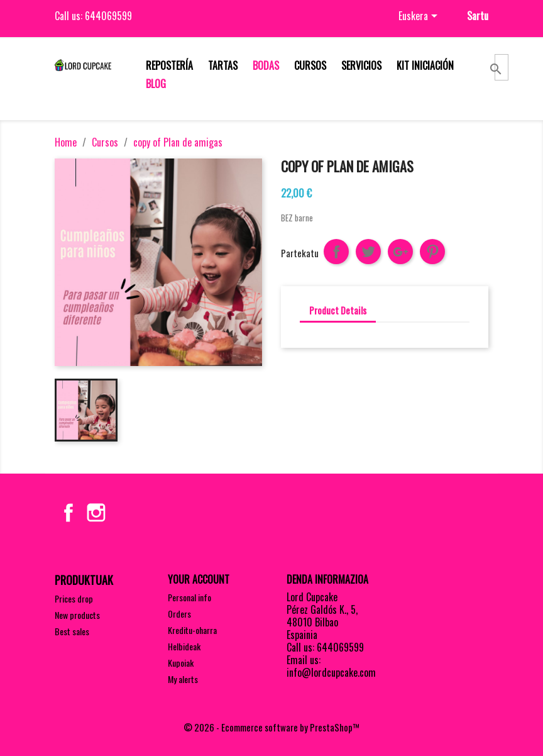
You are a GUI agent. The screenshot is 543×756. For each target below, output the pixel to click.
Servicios (361, 65)
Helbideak (184, 646)
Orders (179, 614)
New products (77, 615)
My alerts (183, 679)
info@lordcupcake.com (331, 672)
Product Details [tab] (338, 310)
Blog (156, 84)
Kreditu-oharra (192, 630)
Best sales (72, 631)
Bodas (266, 65)
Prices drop (74, 598)
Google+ (400, 252)
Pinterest (432, 252)
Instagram (96, 513)
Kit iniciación (425, 65)
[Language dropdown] (420, 17)
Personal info (189, 597)
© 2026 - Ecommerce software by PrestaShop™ (271, 727)
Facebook (69, 513)
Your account (199, 579)
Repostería (169, 65)
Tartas (223, 65)
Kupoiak (181, 663)
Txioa (368, 252)
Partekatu (336, 252)
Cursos (310, 65)
